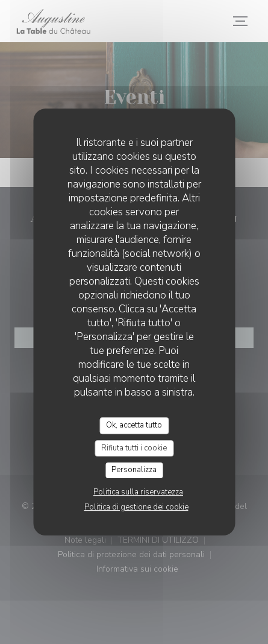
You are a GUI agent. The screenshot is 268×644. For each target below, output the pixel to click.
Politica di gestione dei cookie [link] (136, 507)
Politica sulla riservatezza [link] (138, 492)
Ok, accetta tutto (134, 425)
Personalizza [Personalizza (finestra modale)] (134, 470)
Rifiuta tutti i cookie (134, 448)
